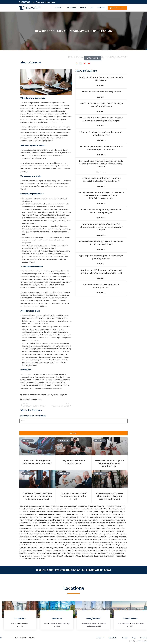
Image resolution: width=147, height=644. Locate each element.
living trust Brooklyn (97, 506)
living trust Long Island (113, 506)
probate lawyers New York (66, 523)
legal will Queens (66, 506)
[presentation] (34, 427)
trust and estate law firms (50, 545)
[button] (77, 63)
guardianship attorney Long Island (88, 551)
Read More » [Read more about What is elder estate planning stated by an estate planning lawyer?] (101, 218)
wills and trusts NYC (42, 539)
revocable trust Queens (56, 531)
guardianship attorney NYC (30, 553)
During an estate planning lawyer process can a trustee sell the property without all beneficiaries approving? (101, 195)
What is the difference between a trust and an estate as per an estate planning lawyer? (101, 119)
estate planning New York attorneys (67, 548)
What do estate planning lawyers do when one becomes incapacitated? (101, 243)
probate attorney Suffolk (108, 517)
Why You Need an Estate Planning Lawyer (101, 92)
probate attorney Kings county (77, 514)
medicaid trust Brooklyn (85, 509)
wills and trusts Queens (59, 539)
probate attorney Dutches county (52, 514)
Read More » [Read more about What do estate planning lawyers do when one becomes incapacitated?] (101, 249)
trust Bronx (82, 531)
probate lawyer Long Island (115, 520)
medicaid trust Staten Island (70, 512)
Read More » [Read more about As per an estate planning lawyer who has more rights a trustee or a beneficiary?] (101, 186)
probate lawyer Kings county (93, 520)
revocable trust (71, 531)
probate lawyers (56, 385)
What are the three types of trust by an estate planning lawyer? (101, 134)
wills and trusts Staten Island (79, 539)
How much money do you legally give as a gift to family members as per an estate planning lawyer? (101, 164)
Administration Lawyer (31, 395)
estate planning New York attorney (40, 548)
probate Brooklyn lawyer (72, 520)
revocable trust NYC (39, 531)
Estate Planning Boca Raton (111, 539)
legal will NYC (54, 506)
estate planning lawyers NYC (116, 542)
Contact (101, 8)
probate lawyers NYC (84, 523)
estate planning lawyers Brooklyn (100, 545)
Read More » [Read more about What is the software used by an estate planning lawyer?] (101, 293)
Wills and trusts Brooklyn (93, 537)
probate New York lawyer (81, 526)
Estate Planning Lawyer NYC (67, 556)
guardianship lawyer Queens (89, 556)
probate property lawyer (50, 528)
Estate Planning (29, 399)
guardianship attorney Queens (52, 553)
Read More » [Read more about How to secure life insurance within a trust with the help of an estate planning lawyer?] (101, 278)
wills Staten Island (98, 542)
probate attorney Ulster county (50, 520)
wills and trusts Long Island (113, 537)
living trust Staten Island (66, 509)
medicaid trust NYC (34, 512)
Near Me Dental (25, 559)
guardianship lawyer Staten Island (113, 556)
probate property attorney (30, 528)
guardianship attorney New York (114, 551)
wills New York (86, 542)
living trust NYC (37, 509)
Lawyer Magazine (39, 542)
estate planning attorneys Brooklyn (73, 545)
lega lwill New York (42, 506)
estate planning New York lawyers (38, 551)
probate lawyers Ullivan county (37, 526)
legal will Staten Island (81, 506)
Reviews (83, 8)
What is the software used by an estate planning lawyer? (101, 286)
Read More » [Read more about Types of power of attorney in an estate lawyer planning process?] (101, 264)
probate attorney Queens (67, 517)
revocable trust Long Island (90, 528)
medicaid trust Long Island (104, 509)
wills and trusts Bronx (76, 537)
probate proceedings (29, 274)
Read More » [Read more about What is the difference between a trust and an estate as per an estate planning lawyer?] (101, 126)
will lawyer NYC (29, 537)
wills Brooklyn (95, 539)
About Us (59, 8)
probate (50, 117)
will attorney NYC (41, 534)
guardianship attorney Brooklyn (63, 551)
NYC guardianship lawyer (29, 514)
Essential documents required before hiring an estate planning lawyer (101, 105)
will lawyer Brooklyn (91, 534)
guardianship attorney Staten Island (77, 553)
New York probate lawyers (115, 512)
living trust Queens (50, 509)
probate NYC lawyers (115, 526)
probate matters (27, 166)
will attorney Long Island (112, 531)
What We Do (72, 8)
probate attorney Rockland (88, 517)
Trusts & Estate (33, 7)
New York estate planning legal (93, 512)
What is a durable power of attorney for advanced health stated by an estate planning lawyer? (101, 227)
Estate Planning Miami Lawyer (57, 542)
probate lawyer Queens (47, 523)
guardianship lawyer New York (45, 556)
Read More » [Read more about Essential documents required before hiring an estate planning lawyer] (101, 112)
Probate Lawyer (46, 395)
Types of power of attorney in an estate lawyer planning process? (101, 257)
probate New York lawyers (30, 545)
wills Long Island (74, 542)
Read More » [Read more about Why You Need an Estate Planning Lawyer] (101, 97)
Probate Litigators (60, 395)
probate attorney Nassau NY (100, 514)
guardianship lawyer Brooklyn (102, 553)
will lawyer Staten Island (58, 537)
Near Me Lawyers (38, 559)
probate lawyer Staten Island (104, 523)
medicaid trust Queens (50, 512)
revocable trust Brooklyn (70, 528)
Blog (92, 8)
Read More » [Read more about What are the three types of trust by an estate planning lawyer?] (101, 140)
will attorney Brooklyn (94, 531)
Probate (38, 399)
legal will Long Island (27, 506)
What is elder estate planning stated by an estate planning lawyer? (101, 211)
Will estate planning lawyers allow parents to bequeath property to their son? (101, 148)
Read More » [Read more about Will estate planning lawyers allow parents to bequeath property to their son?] (101, 155)
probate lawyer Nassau (28, 523)
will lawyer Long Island (107, 534)
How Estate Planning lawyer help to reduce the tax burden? (101, 79)
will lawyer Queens (42, 537)
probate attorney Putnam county (44, 517)
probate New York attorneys (60, 526)
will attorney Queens (55, 534)
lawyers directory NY (109, 528)
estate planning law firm (31, 9)
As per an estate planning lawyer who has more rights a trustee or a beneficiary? (101, 180)
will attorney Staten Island (73, 534)
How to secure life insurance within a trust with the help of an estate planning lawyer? (101, 272)
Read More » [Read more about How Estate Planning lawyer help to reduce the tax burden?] (101, 86)
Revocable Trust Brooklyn (24, 638)
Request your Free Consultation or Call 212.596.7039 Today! (73, 570)
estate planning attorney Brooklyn (94, 548)
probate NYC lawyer (98, 526)
